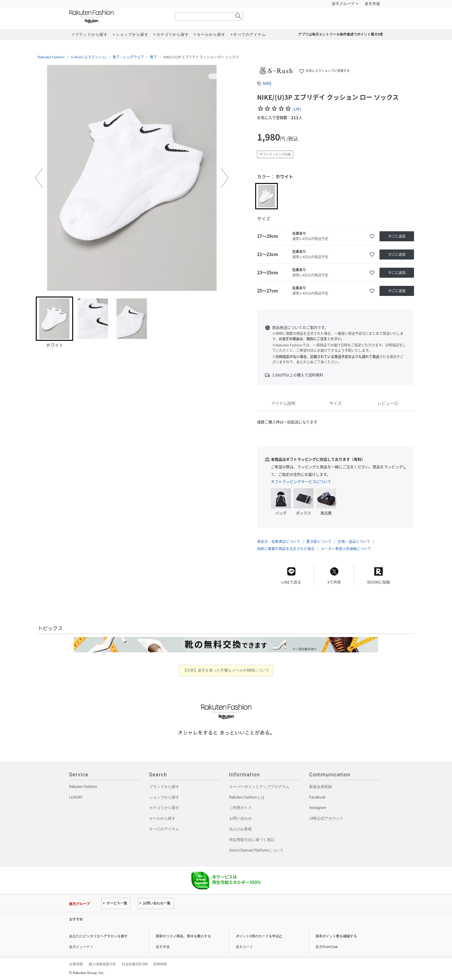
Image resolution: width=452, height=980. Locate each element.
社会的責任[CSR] (135, 964)
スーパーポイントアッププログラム (259, 787)
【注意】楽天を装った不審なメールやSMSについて (226, 670)
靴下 (153, 57)
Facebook (317, 797)
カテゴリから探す (164, 808)
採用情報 (160, 964)
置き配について (319, 541)
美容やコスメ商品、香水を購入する (183, 936)
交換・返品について (354, 541)
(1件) (297, 109)
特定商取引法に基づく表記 (252, 840)
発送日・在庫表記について (279, 541)
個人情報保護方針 (102, 964)
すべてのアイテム (164, 829)
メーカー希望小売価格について (346, 549)
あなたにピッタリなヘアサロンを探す (98, 936)
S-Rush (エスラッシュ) (89, 57)
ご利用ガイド (240, 808)
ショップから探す (164, 797)
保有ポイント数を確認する (336, 936)
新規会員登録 (320, 787)
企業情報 (76, 964)
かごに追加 (397, 236)
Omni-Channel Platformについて (256, 850)
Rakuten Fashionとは (247, 797)
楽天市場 (372, 4)
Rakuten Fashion (118, 16)
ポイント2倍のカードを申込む (259, 936)
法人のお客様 (240, 829)
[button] (39, 178)
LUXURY (76, 797)
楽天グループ (343, 4)
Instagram (318, 808)
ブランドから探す (164, 787)
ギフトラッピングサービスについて (301, 482)
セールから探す (162, 818)
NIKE (267, 83)
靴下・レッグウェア (128, 57)
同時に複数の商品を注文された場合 (286, 549)
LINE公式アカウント (326, 818)
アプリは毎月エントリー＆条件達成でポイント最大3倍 (341, 34)
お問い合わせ (240, 818)
